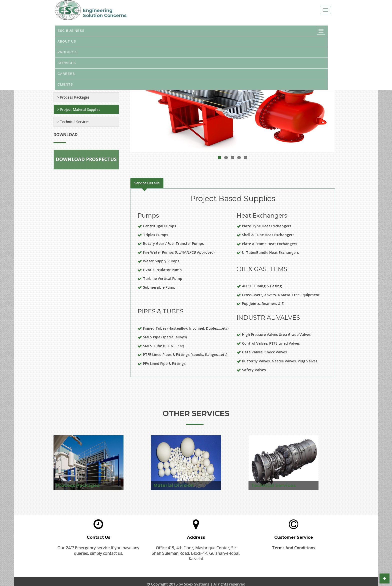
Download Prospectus (86, 159)
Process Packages (73, 97)
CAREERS (66, 77)
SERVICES (67, 65)
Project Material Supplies (79, 109)
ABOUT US (67, 43)
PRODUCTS (68, 54)
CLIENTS (65, 88)
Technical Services (73, 122)
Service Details (147, 183)
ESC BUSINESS (71, 31)
